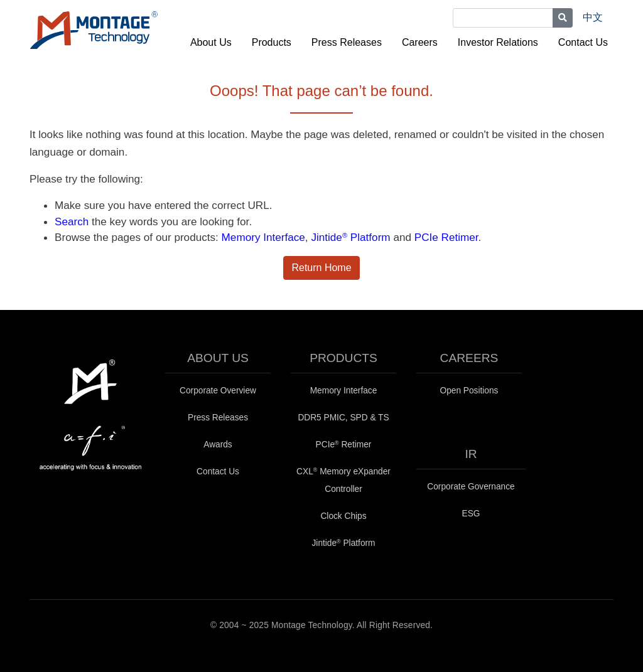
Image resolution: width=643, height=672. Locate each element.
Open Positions (469, 391)
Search (72, 221)
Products (272, 42)
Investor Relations (498, 42)
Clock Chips (343, 516)
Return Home (321, 268)
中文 (593, 17)
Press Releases (347, 42)
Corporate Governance (471, 487)
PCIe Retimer (446, 237)
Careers (420, 42)
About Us (211, 42)
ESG (471, 514)
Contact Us (583, 42)
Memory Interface (263, 237)
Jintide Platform (350, 237)
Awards (218, 445)
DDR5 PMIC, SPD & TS (343, 418)
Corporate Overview (218, 391)
